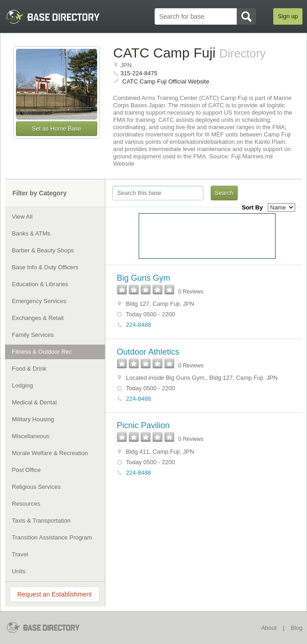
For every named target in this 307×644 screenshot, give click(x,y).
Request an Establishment (55, 594)
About (269, 628)
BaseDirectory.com (49, 627)
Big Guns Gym (143, 278)
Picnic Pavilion (143, 425)
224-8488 (138, 325)
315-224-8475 (139, 73)
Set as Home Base (57, 128)
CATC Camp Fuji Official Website (166, 81)
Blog (297, 628)
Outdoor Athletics (148, 352)
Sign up (288, 16)
